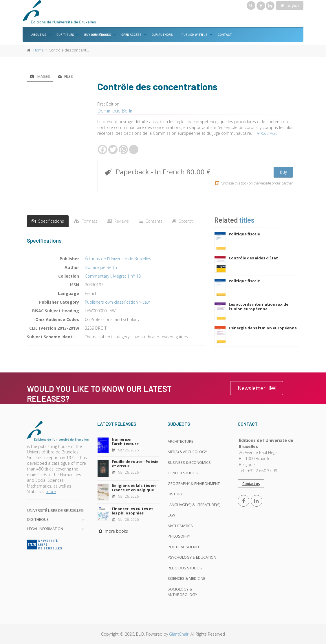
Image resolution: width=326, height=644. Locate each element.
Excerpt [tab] (183, 221)
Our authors (162, 35)
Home (39, 50)
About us (39, 35)
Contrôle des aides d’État (253, 258)
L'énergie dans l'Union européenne (263, 328)
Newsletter (257, 388)
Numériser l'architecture (125, 442)
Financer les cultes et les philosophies (132, 511)
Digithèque (38, 519)
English (290, 5)
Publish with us (195, 35)
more (51, 491)
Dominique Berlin (115, 111)
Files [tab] (65, 76)
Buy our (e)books (98, 35)
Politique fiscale (244, 234)
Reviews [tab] (118, 221)
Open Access (131, 35)
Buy (283, 172)
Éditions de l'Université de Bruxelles (118, 259)
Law (146, 302)
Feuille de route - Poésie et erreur (135, 464)
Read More (268, 133)
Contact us (251, 484)
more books (113, 531)
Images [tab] (40, 76)
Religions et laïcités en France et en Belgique (134, 488)
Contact (225, 35)
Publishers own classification (111, 302)
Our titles (65, 35)
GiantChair (179, 634)
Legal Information (45, 529)
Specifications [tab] (48, 221)
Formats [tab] (86, 221)
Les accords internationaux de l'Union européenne (259, 307)
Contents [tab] (151, 221)
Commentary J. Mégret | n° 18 (113, 276)
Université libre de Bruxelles (55, 510)
